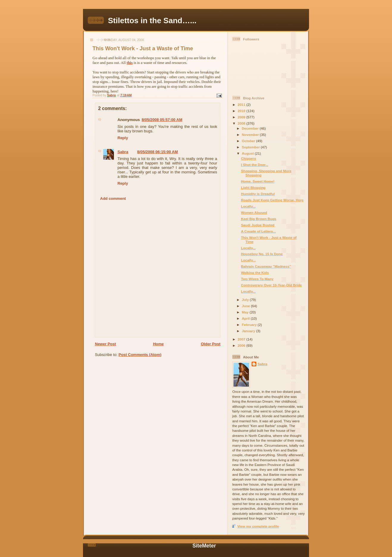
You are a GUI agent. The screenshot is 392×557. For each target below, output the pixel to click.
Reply (123, 138)
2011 (242, 105)
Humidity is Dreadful (258, 194)
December (251, 128)
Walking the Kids (255, 273)
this (130, 63)
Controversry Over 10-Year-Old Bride (271, 285)
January (249, 331)
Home (158, 344)
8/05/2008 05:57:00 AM (162, 120)
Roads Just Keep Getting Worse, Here (272, 200)
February (250, 325)
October (249, 141)
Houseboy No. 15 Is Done (262, 254)
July (246, 300)
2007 (242, 339)
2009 (242, 117)
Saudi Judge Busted (258, 225)
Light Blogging (253, 188)
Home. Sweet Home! (258, 181)
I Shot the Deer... (255, 165)
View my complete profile (258, 526)
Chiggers (248, 158)
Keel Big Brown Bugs (259, 219)
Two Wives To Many (257, 279)
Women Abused (254, 212)
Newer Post (105, 344)
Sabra (123, 152)
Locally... (248, 206)
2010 (242, 111)
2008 (242, 123)
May (246, 312)
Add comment (113, 199)
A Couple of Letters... (258, 231)
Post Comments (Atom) (140, 355)
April (246, 318)
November (251, 135)
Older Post (211, 344)
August (248, 153)
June (246, 306)
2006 (242, 345)
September (251, 147)
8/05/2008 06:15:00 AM (157, 152)
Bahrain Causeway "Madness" (266, 266)
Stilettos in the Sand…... (152, 21)
